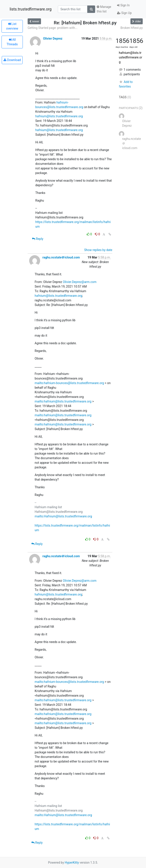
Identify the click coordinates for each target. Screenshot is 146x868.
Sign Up (124, 13)
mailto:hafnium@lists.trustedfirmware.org (63, 401)
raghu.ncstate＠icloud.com (61, 257)
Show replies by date (98, 250)
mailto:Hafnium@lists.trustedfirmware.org (63, 516)
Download (12, 60)
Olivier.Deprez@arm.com (80, 282)
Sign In (123, 5)
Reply (38, 239)
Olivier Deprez (53, 39)
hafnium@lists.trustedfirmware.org (59, 116)
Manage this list (104, 9)
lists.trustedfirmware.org (31, 9)
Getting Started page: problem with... (53, 28)
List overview (12, 26)
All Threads (12, 42)
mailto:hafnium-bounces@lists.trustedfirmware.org (69, 383)
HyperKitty (72, 863)
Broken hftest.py (132, 28)
